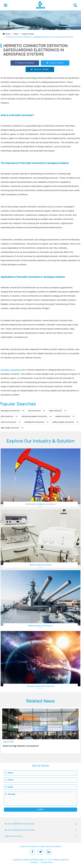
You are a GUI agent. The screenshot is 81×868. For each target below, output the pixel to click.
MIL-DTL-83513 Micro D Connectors (20, 824)
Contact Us (24, 847)
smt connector (37, 411)
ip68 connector (58, 411)
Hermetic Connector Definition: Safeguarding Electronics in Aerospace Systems (40, 37)
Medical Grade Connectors (41, 565)
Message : (11, 794)
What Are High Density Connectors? (21, 746)
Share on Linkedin (40, 69)
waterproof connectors (36, 422)
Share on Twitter (55, 63)
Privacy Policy (47, 862)
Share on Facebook (25, 63)
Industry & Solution (53, 847)
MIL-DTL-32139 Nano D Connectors (19, 830)
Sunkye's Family (37, 847)
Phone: (9, 780)
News (16, 34)
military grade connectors (65, 422)
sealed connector (65, 416)
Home (8, 34)
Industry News (28, 34)
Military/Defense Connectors (40, 626)
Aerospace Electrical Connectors (41, 686)
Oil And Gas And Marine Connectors (40, 504)
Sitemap (34, 862)
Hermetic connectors (11, 370)
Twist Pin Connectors (14, 836)
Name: (9, 773)
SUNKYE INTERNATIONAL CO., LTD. (37, 860)
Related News (40, 701)
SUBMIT (41, 810)
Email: (9, 787)
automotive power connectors (36, 416)
